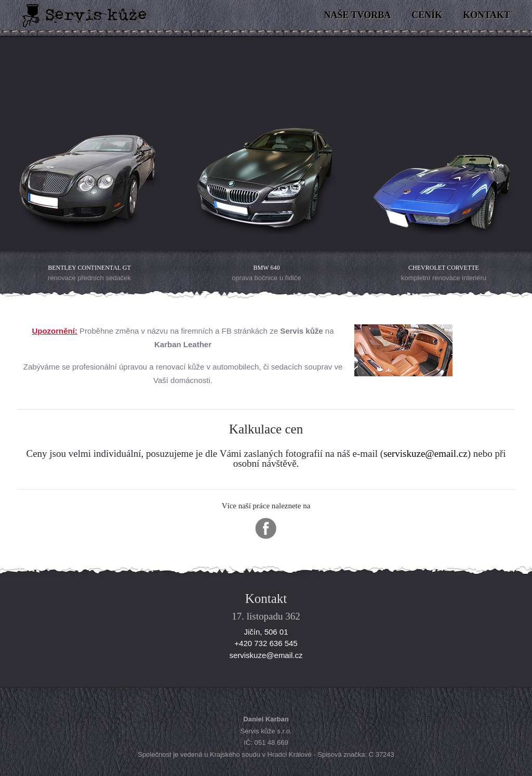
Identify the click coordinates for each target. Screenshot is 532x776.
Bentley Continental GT (89, 268)
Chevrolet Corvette (444, 268)
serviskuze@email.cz (425, 453)
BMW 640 (267, 268)
